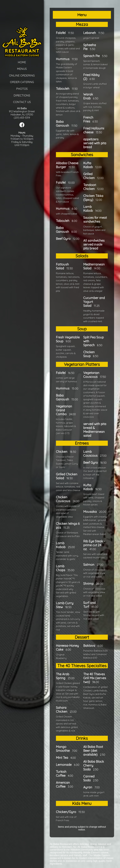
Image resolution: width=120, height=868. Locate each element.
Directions (22, 95)
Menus (22, 69)
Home (22, 62)
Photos (22, 89)
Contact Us (22, 102)
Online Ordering (22, 75)
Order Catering (22, 82)
